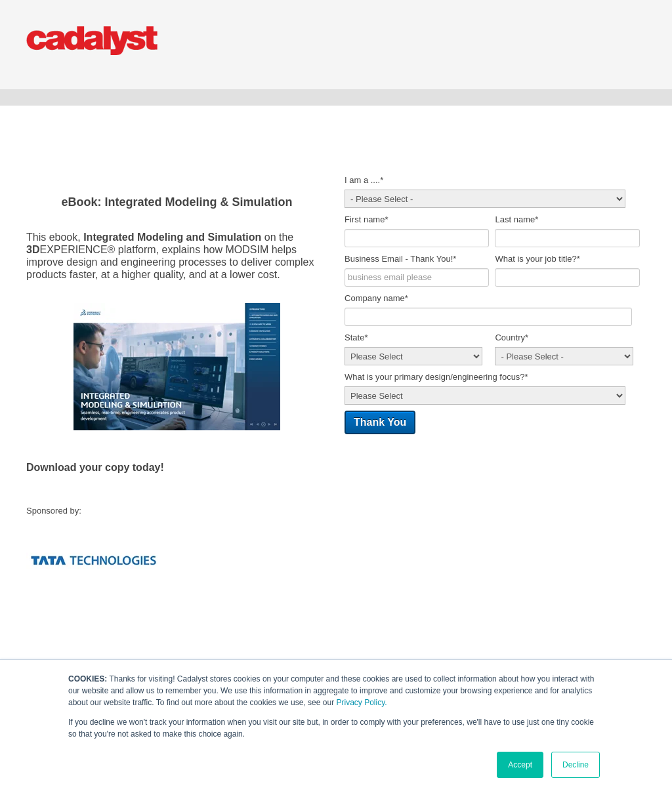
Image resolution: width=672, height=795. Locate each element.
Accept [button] (520, 765)
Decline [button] (576, 765)
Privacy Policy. (361, 703)
